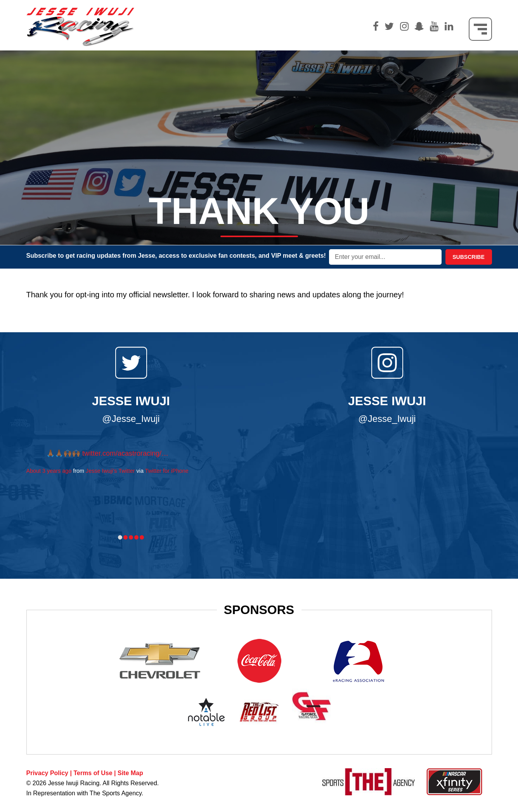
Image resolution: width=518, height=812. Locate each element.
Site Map (130, 773)
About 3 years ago (49, 471)
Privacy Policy (48, 773)
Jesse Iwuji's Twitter (110, 471)
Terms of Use (93, 773)
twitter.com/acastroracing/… (125, 453)
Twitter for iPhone (167, 471)
